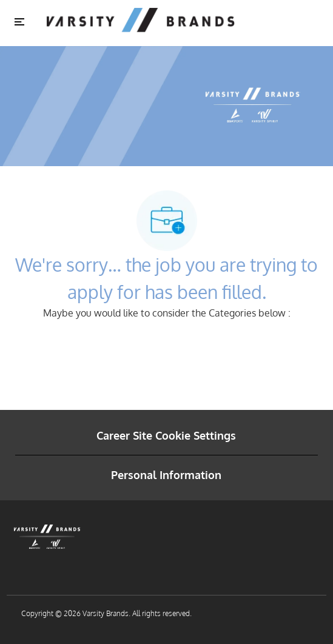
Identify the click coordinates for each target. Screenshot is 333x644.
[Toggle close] (19, 21)
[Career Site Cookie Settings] (166, 435)
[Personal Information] (166, 475)
